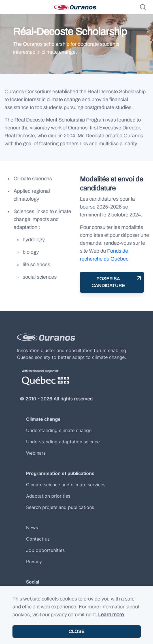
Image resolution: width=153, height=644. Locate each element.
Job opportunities (45, 550)
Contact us (38, 539)
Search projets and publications (60, 507)
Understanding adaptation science (63, 442)
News (32, 528)
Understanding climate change (59, 430)
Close (76, 631)
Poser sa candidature (108, 282)
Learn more (111, 615)
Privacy (34, 561)
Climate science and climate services (66, 485)
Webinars (36, 453)
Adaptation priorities (48, 496)
